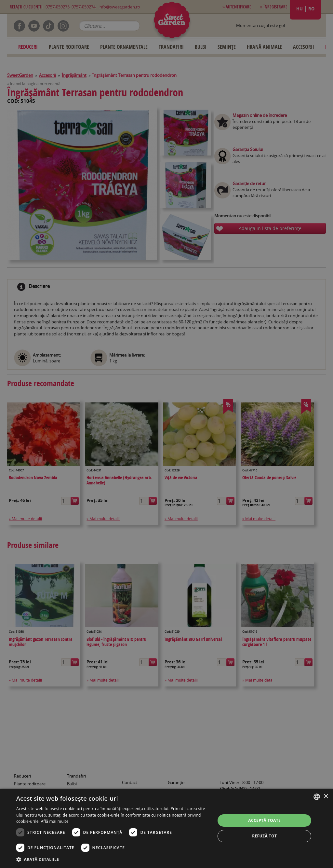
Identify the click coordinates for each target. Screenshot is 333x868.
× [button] (326, 797)
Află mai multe (55, 821)
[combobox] (317, 797)
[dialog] (166, 828)
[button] (113, 859)
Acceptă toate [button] (264, 820)
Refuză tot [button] (264, 836)
